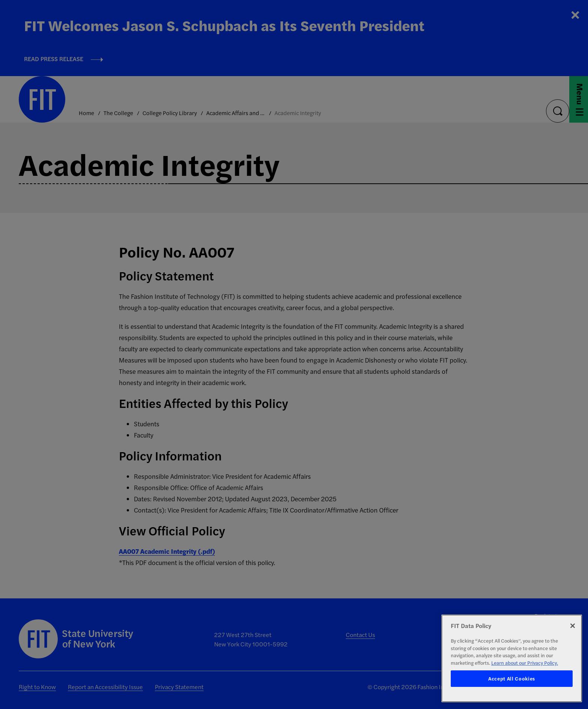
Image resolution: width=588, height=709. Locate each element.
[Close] (573, 626)
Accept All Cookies (512, 678)
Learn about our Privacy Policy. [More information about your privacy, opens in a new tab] (525, 663)
